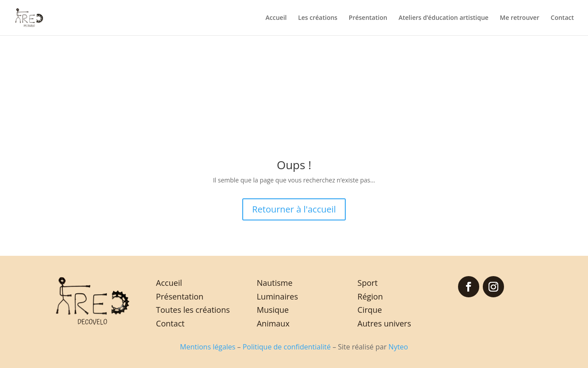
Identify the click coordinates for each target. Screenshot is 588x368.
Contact (562, 18)
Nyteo (398, 347)
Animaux (273, 323)
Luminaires (277, 296)
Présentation (368, 18)
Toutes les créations (193, 310)
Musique (273, 310)
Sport (368, 283)
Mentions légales (208, 347)
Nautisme (275, 283)
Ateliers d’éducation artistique (443, 18)
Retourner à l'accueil (294, 209)
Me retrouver (520, 18)
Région (370, 296)
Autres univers (384, 323)
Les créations (318, 18)
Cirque (370, 310)
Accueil (276, 18)
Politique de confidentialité (287, 347)
